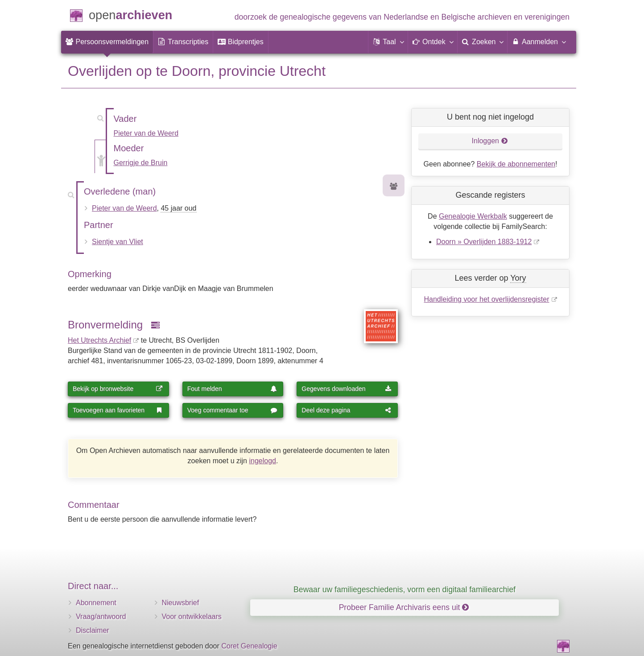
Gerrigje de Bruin (141, 163)
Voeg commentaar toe (232, 410)
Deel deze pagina (347, 410)
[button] (388, 42)
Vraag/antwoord (101, 617)
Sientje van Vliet (118, 242)
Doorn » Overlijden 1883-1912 (484, 242)
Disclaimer (93, 630)
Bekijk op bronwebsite (118, 389)
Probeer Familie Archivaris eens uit (404, 607)
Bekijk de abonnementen (516, 164)
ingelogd (262, 461)
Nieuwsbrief (181, 603)
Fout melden (232, 389)
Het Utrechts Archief (99, 340)
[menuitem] (107, 42)
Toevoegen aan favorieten (118, 410)
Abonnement (96, 603)
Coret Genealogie (249, 646)
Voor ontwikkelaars (192, 617)
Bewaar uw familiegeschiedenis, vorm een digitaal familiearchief (405, 590)
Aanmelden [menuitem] (539, 42)
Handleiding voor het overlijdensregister (486, 299)
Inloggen (490, 141)
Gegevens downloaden (347, 389)
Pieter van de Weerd (146, 133)
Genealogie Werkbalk (473, 216)
